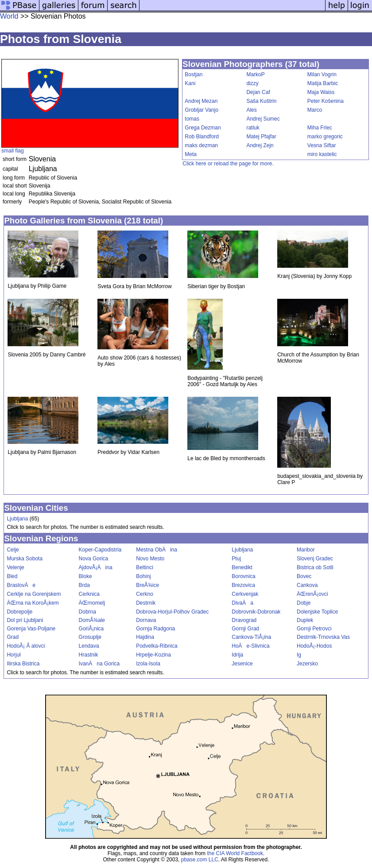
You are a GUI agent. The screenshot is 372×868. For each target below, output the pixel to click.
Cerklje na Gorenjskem (34, 594)
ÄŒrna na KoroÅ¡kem (33, 603)
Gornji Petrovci (314, 629)
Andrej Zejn (260, 145)
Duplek (305, 620)
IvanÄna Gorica (99, 664)
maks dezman (201, 145)
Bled (12, 576)
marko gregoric (325, 137)
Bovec (304, 576)
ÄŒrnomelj (92, 603)
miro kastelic (322, 154)
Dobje (304, 603)
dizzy (252, 83)
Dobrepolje (19, 612)
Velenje (15, 567)
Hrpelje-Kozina (153, 655)
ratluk (253, 128)
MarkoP (255, 74)
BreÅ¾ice (147, 585)
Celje (13, 550)
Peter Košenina (325, 101)
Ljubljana (17, 519)
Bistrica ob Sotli (315, 567)
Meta (191, 154)
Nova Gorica (94, 559)
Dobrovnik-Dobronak (256, 612)
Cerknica (89, 594)
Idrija (237, 655)
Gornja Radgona (155, 629)
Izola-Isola (148, 664)
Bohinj (143, 576)
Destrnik (146, 603)
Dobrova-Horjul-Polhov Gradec (172, 612)
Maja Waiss (321, 92)
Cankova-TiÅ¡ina (251, 637)
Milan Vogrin (322, 74)
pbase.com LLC (200, 860)
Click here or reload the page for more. (228, 164)
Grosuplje (90, 637)
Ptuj (236, 559)
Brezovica (243, 585)
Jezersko (307, 664)
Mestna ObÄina (157, 550)
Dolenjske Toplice (317, 612)
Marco (315, 110)
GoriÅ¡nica (91, 629)
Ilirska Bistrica (23, 664)
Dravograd (244, 620)
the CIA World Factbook (235, 853)
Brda (84, 585)
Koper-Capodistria (100, 550)
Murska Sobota (25, 559)
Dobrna (87, 612)
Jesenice (242, 664)
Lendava (89, 646)
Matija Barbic (323, 83)
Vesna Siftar (322, 145)
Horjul (14, 655)
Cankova (307, 585)
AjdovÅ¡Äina (96, 567)
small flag (13, 151)
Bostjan (194, 74)
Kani (190, 83)
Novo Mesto (150, 559)
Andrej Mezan (201, 101)
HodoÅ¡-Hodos (314, 646)
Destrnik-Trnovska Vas (323, 637)
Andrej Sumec (263, 119)
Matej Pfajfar (261, 137)
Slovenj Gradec (315, 559)
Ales (251, 110)
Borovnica (243, 576)
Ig (299, 655)
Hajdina (145, 637)
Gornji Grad (245, 629)
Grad (13, 637)
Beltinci (145, 567)
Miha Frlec (320, 128)
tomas (192, 119)
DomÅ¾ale (92, 620)
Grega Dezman (203, 128)
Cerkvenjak (245, 594)
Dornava (146, 620)
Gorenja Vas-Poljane (31, 629)
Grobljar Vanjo (201, 110)
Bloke (85, 576)
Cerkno (145, 594)
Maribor (306, 550)
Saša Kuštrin (261, 101)
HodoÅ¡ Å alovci (26, 646)
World (9, 16)
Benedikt (242, 567)
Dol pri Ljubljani (25, 620)
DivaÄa (242, 603)
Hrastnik (89, 655)
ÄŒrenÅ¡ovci (312, 594)
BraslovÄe (21, 585)
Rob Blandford (202, 137)
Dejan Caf (258, 92)
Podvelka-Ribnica (157, 646)
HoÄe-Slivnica (250, 646)
